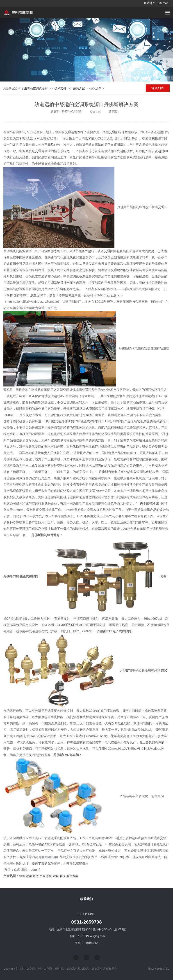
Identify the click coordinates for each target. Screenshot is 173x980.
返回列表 (158, 88)
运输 (29, 876)
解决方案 (79, 88)
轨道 (22, 876)
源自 (56, 876)
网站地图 (150, 3)
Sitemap (163, 3)
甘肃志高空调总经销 (34, 88)
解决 (63, 876)
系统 (49, 876)
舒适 (36, 876)
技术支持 (60, 88)
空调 (42, 876)
